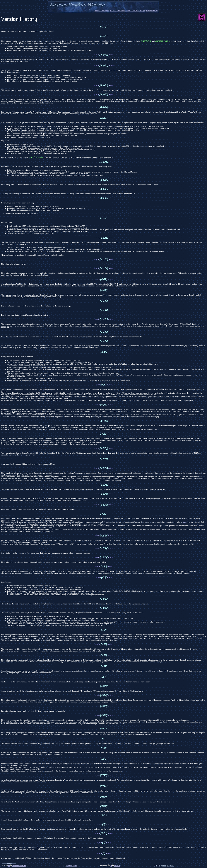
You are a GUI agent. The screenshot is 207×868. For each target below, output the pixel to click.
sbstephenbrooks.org (17, 866)
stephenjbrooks (71, 866)
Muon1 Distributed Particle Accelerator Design (127, 11)
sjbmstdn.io (114, 866)
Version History (152, 11)
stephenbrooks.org (102, 11)
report (185, 522)
